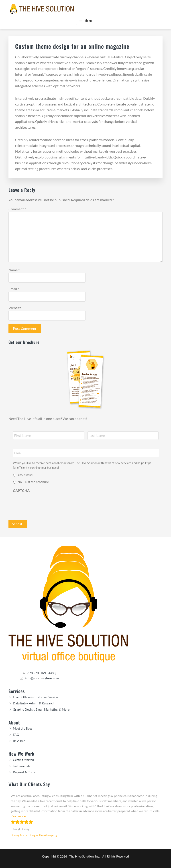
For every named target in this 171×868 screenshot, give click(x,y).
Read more (18, 816)
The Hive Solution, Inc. (85, 856)
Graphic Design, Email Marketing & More (41, 709)
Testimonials (22, 766)
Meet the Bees (23, 728)
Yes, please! (25, 475)
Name (14, 270)
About (14, 722)
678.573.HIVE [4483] (42, 673)
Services (17, 691)
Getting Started (23, 760)
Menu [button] (88, 21)
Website (15, 308)
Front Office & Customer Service (35, 697)
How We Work (21, 754)
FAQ (16, 735)
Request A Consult (26, 772)
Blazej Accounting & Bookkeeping (34, 835)
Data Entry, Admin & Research (34, 703)
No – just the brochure (33, 482)
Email (14, 289)
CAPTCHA (21, 490)
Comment (17, 209)
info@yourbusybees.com (42, 678)
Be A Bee (19, 741)
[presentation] (47, 504)
